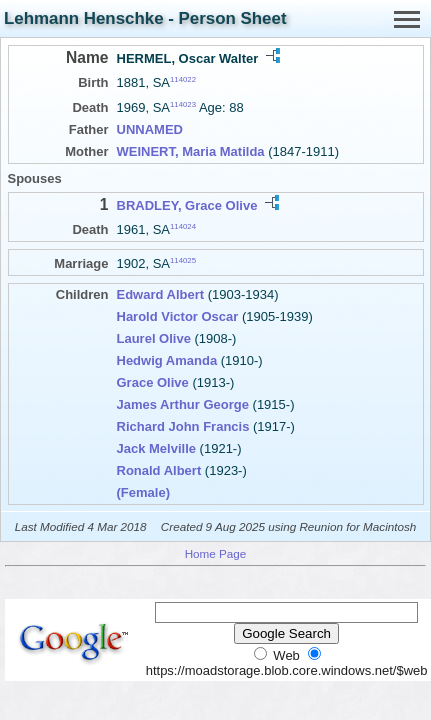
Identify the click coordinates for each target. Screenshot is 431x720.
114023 (183, 104)
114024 (183, 226)
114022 (183, 79)
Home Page (216, 553)
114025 (183, 260)
